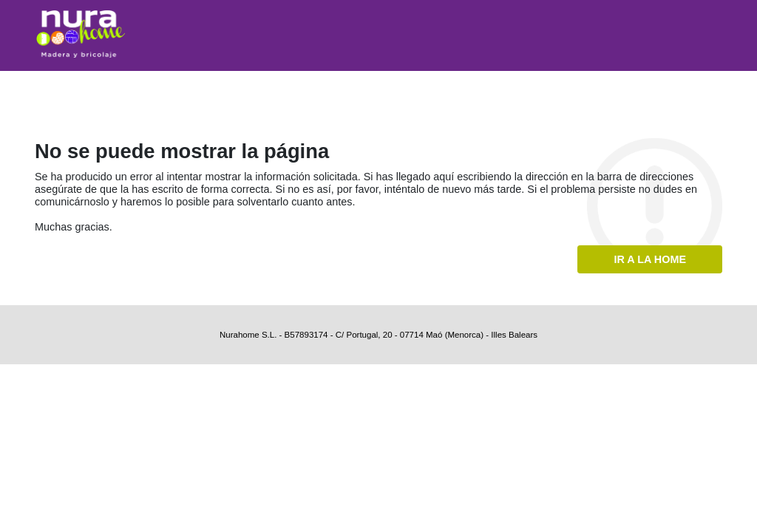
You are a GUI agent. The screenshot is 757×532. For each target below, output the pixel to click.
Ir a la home (650, 259)
